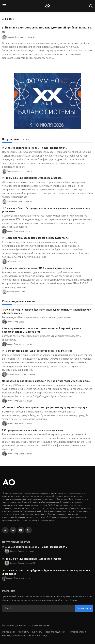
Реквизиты (23, 632)
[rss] (29, 530)
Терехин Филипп (12, 374)
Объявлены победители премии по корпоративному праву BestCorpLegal (45, 407)
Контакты (37, 632)
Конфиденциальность (14, 635)
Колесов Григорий (12, 37)
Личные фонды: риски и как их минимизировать (33, 178)
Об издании (8, 632)
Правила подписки (55, 632)
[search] (91, 6)
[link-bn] (47, 101)
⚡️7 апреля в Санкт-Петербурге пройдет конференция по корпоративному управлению (46, 210)
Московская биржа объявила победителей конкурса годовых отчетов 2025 (46, 381)
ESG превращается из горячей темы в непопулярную (32, 430)
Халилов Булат (11, 292)
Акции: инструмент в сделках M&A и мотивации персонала (39, 268)
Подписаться (84, 608)
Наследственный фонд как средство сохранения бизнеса (38, 351)
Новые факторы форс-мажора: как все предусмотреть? (37, 238)
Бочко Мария (10, 262)
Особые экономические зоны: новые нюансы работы (36, 148)
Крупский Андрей (12, 202)
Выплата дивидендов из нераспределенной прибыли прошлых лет (47, 29)
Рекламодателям (77, 632)
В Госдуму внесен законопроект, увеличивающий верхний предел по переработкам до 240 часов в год (42, 330)
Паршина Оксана (12, 171)
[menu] (4, 6)
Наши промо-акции (38, 635)
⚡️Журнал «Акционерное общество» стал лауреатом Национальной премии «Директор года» (47, 311)
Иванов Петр (10, 231)
